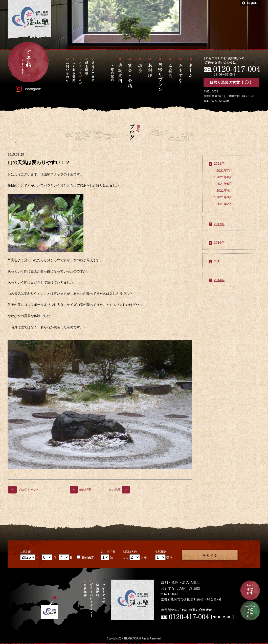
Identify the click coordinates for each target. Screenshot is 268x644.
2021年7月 (224, 171)
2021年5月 (224, 184)
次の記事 (119, 490)
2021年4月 (224, 191)
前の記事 (81, 490)
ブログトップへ (24, 490)
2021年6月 (224, 177)
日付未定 (88, 558)
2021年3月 (224, 197)
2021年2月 (224, 204)
